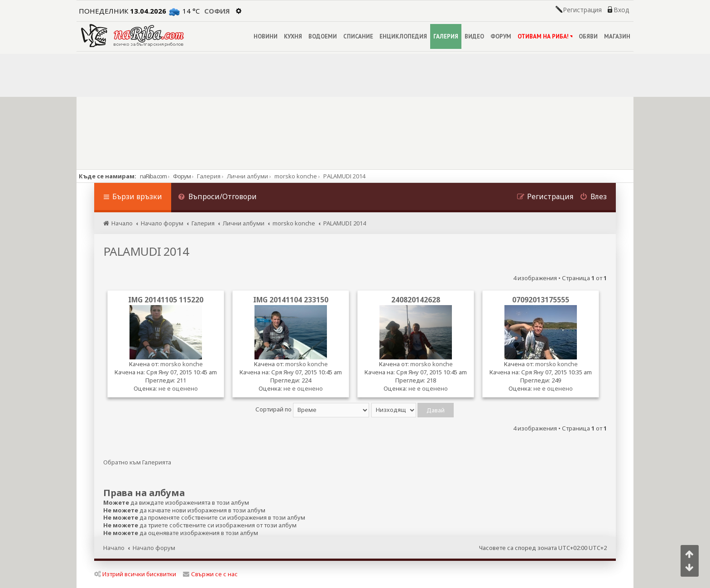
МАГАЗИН (617, 36)
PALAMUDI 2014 (146, 251)
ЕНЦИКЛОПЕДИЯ (403, 36)
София (217, 11)
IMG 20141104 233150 (291, 300)
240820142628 (416, 300)
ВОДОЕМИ (323, 36)
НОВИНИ (266, 36)
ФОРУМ (501, 36)
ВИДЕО (474, 36)
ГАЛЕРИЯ (446, 36)
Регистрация (582, 10)
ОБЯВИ (588, 36)
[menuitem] (217, 198)
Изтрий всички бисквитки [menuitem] (135, 574)
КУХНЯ (293, 36)
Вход (621, 10)
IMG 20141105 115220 (166, 300)
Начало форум (154, 548)
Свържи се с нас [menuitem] (210, 574)
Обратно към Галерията (137, 462)
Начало (114, 548)
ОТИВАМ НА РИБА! (545, 36)
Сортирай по (312, 409)
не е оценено (178, 388)
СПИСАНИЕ (358, 36)
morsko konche (182, 364)
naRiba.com (153, 176)
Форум (182, 176)
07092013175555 (541, 300)
